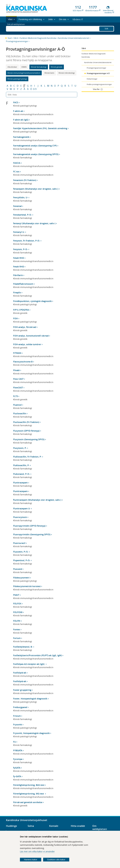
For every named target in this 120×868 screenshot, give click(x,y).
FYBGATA (18, 750)
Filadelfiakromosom (23, 284)
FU (14, 742)
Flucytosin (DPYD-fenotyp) (26, 431)
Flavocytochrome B (23, 362)
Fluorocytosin (20, 517)
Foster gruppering (22, 690)
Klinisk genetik (57, 67)
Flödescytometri (21, 578)
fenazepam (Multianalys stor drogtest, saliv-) (36, 189)
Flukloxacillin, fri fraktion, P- (27, 457)
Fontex (17, 629)
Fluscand (18, 569)
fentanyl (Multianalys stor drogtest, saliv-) (34, 223)
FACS (16, 102)
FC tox (16, 172)
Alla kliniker (12, 67)
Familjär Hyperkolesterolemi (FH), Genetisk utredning (40, 128)
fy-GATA (17, 776)
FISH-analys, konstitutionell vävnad (31, 336)
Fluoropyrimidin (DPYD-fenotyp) (29, 526)
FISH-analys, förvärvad (25, 327)
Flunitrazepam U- (22, 508)
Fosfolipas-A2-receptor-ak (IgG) (29, 664)
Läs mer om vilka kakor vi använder (37, 851)
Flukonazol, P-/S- (22, 474)
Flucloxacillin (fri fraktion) (26, 422)
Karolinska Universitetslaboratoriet (74, 38)
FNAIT (16, 595)
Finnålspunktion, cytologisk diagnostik (32, 301)
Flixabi (16, 370)
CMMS (24, 67)
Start (10, 38)
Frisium (17, 716)
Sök (106, 28)
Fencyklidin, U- (21, 197)
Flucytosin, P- (20, 448)
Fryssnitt (18, 725)
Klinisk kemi (49, 73)
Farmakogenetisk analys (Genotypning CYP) (35, 146)
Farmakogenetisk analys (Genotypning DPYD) (36, 154)
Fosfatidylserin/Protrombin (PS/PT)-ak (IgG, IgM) (37, 655)
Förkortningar (92, 79)
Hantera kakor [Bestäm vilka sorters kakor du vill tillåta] (31, 860)
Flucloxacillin (20, 413)
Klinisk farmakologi (39, 67)
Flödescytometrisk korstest (27, 586)
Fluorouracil (19, 543)
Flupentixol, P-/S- (22, 560)
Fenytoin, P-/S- (20, 249)
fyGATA (17, 768)
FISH (15, 318)
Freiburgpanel (20, 707)
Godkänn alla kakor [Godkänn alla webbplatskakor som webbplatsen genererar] (56, 860)
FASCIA (17, 163)
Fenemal (17, 206)
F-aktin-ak (18, 111)
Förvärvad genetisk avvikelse (28, 802)
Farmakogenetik (21, 137)
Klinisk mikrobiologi (67, 73)
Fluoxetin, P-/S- (21, 552)
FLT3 (15, 396)
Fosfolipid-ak (20, 673)
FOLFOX (17, 604)
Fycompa (18, 759)
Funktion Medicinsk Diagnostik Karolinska (38, 38)
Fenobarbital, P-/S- (22, 215)
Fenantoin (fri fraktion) (25, 180)
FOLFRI (17, 621)
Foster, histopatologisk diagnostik (30, 699)
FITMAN (17, 353)
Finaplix (17, 292)
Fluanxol (17, 405)
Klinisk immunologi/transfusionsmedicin (24, 73)
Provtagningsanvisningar (17, 41)
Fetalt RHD (19, 258)
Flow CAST (18, 379)
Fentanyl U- (19, 232)
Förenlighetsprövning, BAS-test (29, 785)
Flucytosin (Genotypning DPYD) (29, 439)
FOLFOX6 (18, 612)
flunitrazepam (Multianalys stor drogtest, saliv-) (37, 500)
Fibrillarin (18, 275)
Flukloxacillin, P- (21, 465)
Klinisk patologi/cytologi (17, 79)
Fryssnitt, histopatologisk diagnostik (31, 733)
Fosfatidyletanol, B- (23, 647)
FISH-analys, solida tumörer (27, 344)
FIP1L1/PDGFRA (21, 310)
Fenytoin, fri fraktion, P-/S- (27, 241)
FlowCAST (18, 388)
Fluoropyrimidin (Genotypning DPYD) (32, 534)
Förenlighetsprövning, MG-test (29, 794)
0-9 (35, 89)
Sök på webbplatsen (17, 28)
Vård (16, 38)
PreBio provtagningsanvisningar (99, 84)
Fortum (17, 638)
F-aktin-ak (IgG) (21, 120)
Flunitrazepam (20, 483)
